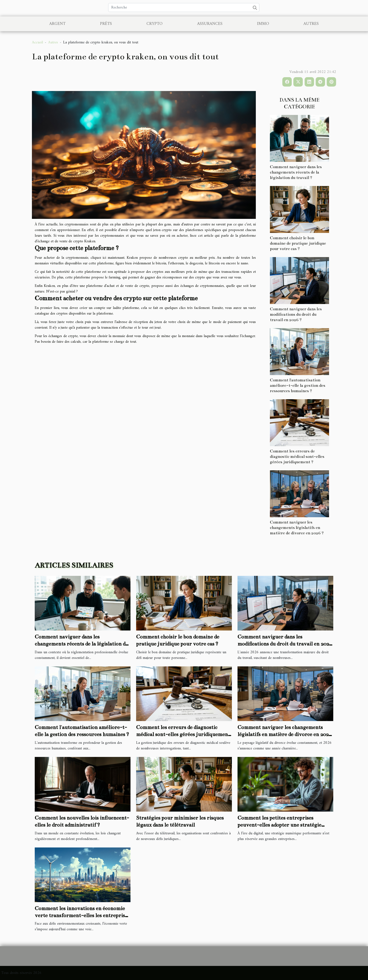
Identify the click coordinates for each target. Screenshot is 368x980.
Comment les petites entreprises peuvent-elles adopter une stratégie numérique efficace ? (279, 825)
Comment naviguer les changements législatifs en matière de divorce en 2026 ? (297, 528)
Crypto (154, 24)
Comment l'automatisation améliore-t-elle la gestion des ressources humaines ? (298, 386)
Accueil (37, 42)
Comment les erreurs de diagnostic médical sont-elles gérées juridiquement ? (297, 457)
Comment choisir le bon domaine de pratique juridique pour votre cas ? (298, 243)
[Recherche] (184, 8)
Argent (57, 24)
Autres (311, 24)
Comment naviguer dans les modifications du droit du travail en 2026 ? (296, 314)
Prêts (106, 24)
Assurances (210, 24)
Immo (263, 24)
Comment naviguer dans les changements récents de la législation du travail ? (296, 172)
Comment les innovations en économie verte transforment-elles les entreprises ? (82, 915)
